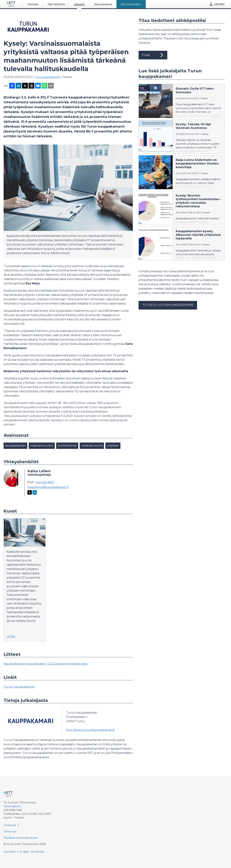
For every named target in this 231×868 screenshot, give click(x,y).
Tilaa (153, 55)
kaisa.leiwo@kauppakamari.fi (48, 487)
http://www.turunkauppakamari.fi (91, 730)
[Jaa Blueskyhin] (38, 86)
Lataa (11, 636)
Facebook (10, 825)
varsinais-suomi (92, 446)
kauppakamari (15, 446)
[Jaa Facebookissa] (12, 86)
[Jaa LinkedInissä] (18, 86)
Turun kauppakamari (48, 77)
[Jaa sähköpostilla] (51, 86)
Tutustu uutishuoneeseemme (168, 305)
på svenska (37, 852)
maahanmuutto (42, 446)
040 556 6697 (45, 482)
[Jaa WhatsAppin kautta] (44, 86)
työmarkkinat (67, 446)
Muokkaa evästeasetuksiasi (21, 838)
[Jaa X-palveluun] (25, 86)
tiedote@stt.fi (12, 806)
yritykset (113, 446)
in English (23, 852)
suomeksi (10, 852)
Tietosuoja (10, 831)
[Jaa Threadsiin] (31, 86)
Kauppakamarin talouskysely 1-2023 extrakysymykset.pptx (46, 664)
